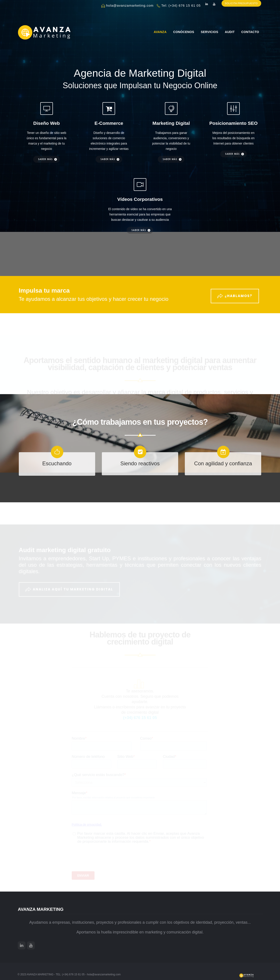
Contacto (250, 32)
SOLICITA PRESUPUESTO (240, 6)
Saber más (45, 159)
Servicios (210, 32)
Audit (230, 32)
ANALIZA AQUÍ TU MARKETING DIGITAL (69, 585)
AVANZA (160, 32)
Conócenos (184, 32)
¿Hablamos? (235, 293)
